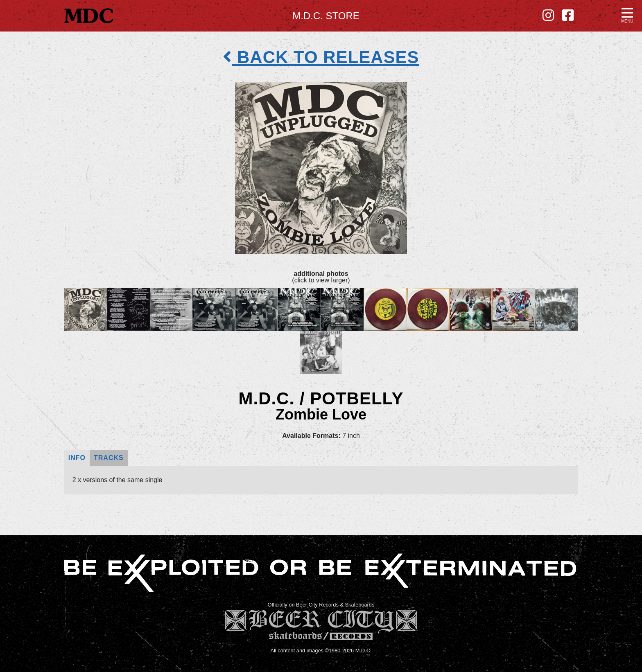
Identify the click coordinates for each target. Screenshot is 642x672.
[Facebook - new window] (568, 16)
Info (77, 458)
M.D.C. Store (326, 16)
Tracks (109, 458)
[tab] (77, 458)
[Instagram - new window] (548, 16)
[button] (627, 15)
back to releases (321, 57)
